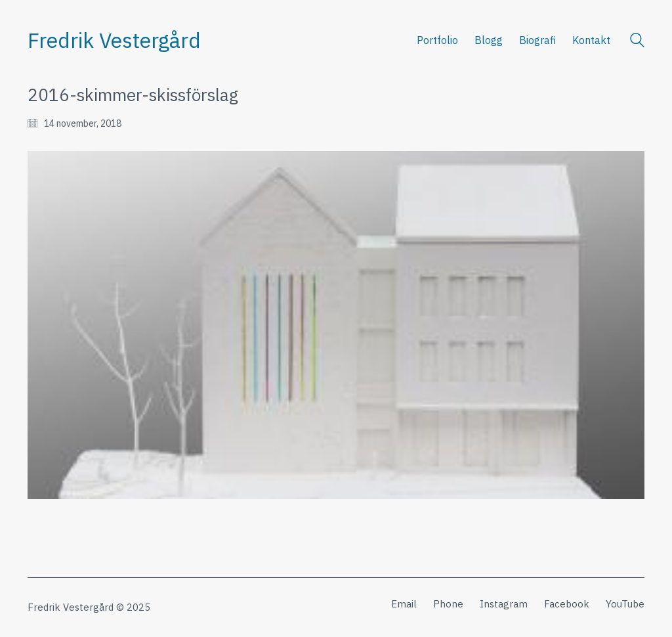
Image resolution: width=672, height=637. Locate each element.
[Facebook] (567, 604)
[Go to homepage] (114, 40)
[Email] (404, 604)
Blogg (489, 40)
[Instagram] (504, 604)
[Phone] (448, 604)
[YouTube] (625, 604)
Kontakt (591, 40)
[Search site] (637, 42)
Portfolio (437, 40)
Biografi (537, 40)
